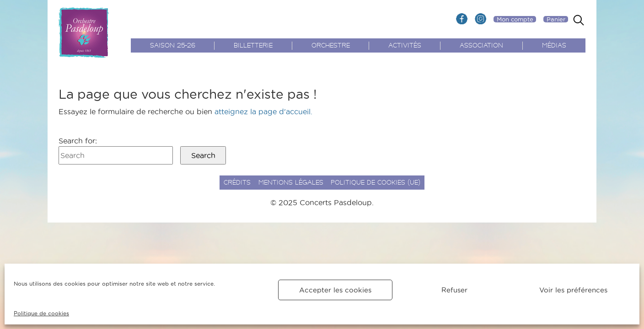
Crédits (237, 183)
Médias (554, 46)
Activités (405, 46)
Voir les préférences (573, 290)
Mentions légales (291, 183)
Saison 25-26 (173, 46)
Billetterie (253, 46)
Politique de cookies (41, 313)
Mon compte (515, 19)
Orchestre (331, 46)
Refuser (454, 290)
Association (481, 46)
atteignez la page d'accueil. (263, 111)
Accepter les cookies (335, 290)
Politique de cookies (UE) (376, 183)
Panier (556, 19)
